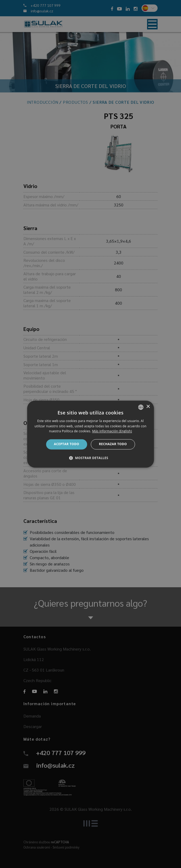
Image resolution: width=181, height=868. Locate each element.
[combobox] (141, 407)
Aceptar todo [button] (67, 444)
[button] (91, 458)
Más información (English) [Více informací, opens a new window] (112, 431)
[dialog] (91, 434)
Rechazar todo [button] (113, 444)
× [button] (148, 407)
